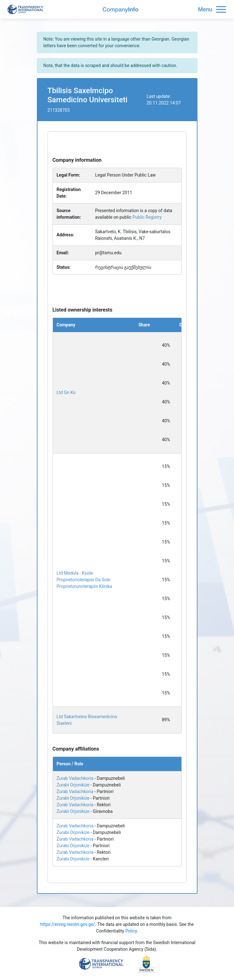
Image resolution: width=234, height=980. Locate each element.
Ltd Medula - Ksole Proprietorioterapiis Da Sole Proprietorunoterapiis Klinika (84, 580)
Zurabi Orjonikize (73, 785)
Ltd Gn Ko (66, 392)
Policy (131, 931)
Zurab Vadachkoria (75, 778)
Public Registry (147, 217)
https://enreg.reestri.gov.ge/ (68, 924)
